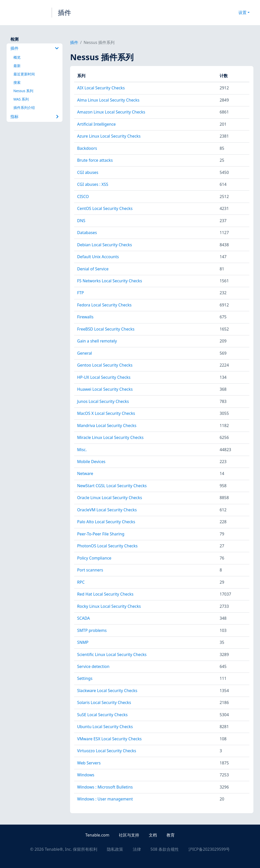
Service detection (93, 666)
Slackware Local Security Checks (107, 691)
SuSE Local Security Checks (102, 715)
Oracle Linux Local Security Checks (110, 498)
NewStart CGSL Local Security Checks (112, 486)
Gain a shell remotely (97, 341)
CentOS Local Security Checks (105, 208)
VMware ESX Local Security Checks (109, 739)
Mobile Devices (91, 462)
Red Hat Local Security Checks (105, 594)
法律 (137, 849)
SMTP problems (92, 630)
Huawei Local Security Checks (105, 389)
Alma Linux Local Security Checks (108, 100)
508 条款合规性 (165, 849)
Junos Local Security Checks (103, 401)
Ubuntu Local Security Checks (105, 727)
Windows (86, 775)
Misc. (82, 450)
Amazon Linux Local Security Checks (111, 112)
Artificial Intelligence (96, 124)
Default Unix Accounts (98, 257)
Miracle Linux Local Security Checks (110, 437)
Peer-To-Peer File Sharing (101, 534)
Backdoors (87, 148)
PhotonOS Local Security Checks (107, 546)
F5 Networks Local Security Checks (110, 281)
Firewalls (85, 317)
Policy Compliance (94, 558)
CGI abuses (88, 172)
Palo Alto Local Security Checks (106, 522)
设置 (242, 12)
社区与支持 (129, 835)
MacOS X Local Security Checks (106, 413)
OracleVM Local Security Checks (107, 510)
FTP (81, 293)
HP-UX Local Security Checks (104, 377)
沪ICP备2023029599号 (209, 849)
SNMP (83, 642)
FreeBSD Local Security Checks (106, 329)
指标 (35, 117)
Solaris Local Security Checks (104, 702)
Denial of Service (93, 269)
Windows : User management (105, 799)
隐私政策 (115, 849)
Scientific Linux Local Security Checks (112, 654)
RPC (81, 582)
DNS (81, 221)
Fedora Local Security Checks (104, 305)
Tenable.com (97, 835)
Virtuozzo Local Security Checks (107, 751)
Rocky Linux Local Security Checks (109, 606)
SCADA (84, 618)
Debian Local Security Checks (105, 245)
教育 (171, 835)
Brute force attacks (95, 160)
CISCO (83, 196)
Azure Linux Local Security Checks (109, 136)
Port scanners (90, 570)
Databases (87, 233)
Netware (85, 473)
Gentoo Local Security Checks (105, 365)
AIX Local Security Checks (101, 88)
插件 (64, 12)
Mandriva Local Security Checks (107, 425)
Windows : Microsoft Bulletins (105, 787)
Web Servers (89, 763)
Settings (85, 678)
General (85, 353)
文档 (153, 835)
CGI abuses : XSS (93, 184)
